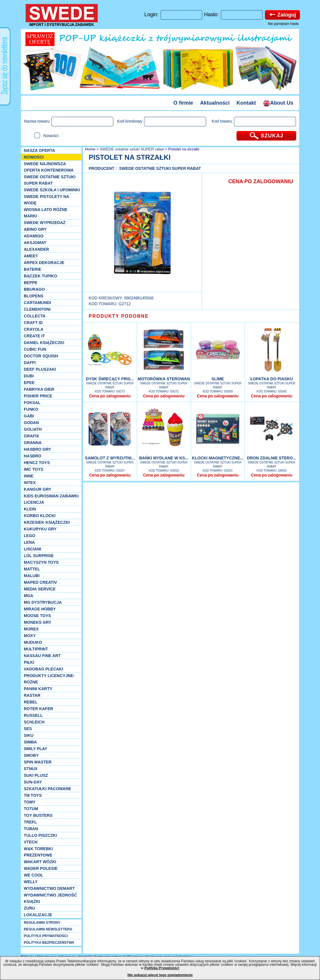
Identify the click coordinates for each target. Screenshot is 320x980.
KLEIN (30, 509)
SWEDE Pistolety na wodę (46, 200)
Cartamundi (37, 303)
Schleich (34, 722)
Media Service (40, 589)
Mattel (32, 569)
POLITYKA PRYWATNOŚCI (46, 936)
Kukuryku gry (40, 529)
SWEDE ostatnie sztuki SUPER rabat (50, 180)
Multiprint (36, 649)
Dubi (29, 376)
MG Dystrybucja (43, 602)
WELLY (31, 882)
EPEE (29, 383)
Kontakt (246, 103)
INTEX (30, 483)
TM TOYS (33, 795)
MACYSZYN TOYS (41, 562)
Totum (31, 809)
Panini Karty (38, 689)
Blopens (34, 296)
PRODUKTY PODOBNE (119, 316)
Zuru (29, 908)
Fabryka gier (39, 389)
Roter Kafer (38, 709)
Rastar (32, 695)
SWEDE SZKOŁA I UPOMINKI (52, 190)
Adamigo (34, 236)
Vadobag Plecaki (43, 669)
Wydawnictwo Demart (49, 888)
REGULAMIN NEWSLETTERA (48, 929)
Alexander (36, 249)
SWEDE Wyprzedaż (45, 223)
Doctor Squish (41, 356)
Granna (33, 443)
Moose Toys (37, 616)
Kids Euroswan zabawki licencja (51, 499)
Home (90, 149)
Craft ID (33, 323)
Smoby (31, 755)
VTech (31, 842)
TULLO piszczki (40, 835)
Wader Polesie (41, 868)
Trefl (30, 822)
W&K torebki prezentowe (38, 852)
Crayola (34, 329)
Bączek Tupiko (40, 276)
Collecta (35, 316)
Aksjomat (35, 243)
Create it (34, 336)
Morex (31, 629)
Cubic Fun (35, 349)
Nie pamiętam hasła (283, 24)
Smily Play (36, 749)
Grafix (31, 436)
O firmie (183, 103)
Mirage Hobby (40, 609)
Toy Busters (38, 815)
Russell (33, 715)
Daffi (30, 363)
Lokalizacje (38, 915)
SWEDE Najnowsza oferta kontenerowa (49, 167)
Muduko (33, 642)
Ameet (31, 256)
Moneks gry (38, 622)
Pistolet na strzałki (184, 149)
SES (28, 729)
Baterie (32, 269)
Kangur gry (38, 489)
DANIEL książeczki (44, 343)
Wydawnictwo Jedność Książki (50, 898)
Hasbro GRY (37, 449)
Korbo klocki (40, 516)
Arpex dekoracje (44, 263)
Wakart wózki (40, 862)
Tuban (31, 829)
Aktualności (215, 103)
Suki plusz (36, 775)
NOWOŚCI (34, 157)
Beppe (31, 283)
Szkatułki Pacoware (48, 789)
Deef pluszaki (40, 369)
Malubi (32, 576)
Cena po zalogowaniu (110, 396)
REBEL (31, 702)
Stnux (31, 769)
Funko (31, 409)
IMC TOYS (33, 469)
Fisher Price (38, 396)
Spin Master (38, 762)
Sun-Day (33, 782)
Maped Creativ (40, 582)
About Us (278, 103)
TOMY (30, 802)
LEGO (30, 536)
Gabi (29, 416)
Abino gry (35, 229)
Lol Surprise (39, 556)
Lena (29, 542)
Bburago (34, 289)
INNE (29, 476)
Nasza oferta (39, 150)
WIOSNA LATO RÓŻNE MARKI (46, 213)
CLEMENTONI (37, 309)
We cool (33, 875)
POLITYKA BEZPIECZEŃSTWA (49, 943)
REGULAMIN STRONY (42, 923)
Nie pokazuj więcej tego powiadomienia (160, 975)
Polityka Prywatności (162, 968)
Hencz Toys (37, 463)
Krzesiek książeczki (47, 522)
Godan (31, 423)
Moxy (30, 636)
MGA (29, 596)
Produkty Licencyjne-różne (49, 679)
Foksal (32, 403)
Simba (30, 742)
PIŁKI (29, 662)
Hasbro (33, 456)
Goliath (33, 429)
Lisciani (32, 549)
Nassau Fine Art (42, 656)
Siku (29, 735)
